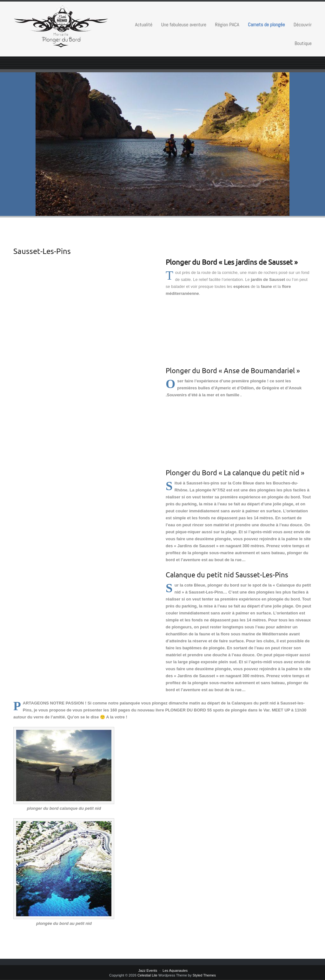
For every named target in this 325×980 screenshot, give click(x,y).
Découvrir (303, 25)
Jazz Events (148, 970)
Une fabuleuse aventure (184, 25)
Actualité (144, 25)
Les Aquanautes (175, 970)
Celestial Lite (147, 975)
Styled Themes (204, 975)
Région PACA (227, 25)
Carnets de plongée (266, 25)
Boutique (303, 43)
